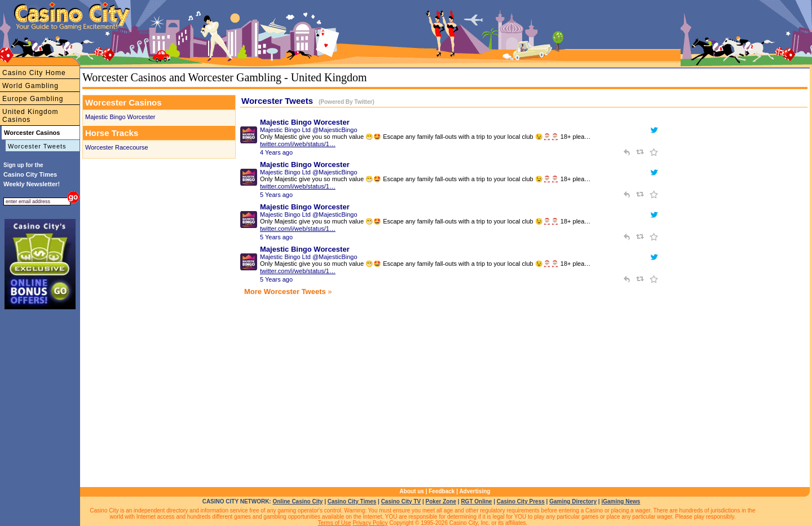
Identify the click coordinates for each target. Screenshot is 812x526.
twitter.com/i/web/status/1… (298, 144)
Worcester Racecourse (117, 147)
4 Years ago (276, 152)
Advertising (475, 491)
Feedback (442, 491)
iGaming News (621, 501)
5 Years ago (276, 195)
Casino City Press (521, 501)
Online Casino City (297, 501)
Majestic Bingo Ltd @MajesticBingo (309, 130)
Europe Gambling (33, 99)
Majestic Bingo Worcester (120, 117)
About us (412, 491)
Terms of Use (335, 523)
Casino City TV (401, 501)
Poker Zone (441, 501)
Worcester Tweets (37, 146)
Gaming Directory (573, 501)
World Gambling (30, 86)
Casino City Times (352, 501)
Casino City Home (34, 73)
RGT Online (476, 501)
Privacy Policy (370, 523)
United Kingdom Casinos (30, 116)
